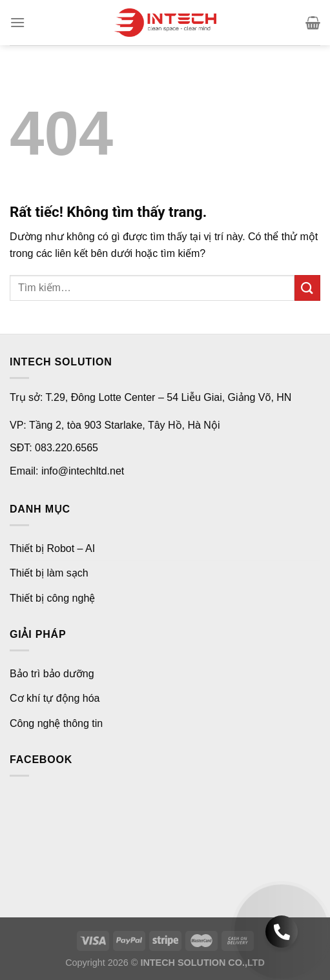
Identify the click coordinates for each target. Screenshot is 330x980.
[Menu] (17, 22)
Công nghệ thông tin (56, 723)
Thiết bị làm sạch (49, 573)
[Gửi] (307, 288)
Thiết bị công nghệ (52, 598)
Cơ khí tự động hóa (55, 698)
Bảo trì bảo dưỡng (52, 674)
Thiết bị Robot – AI (52, 548)
